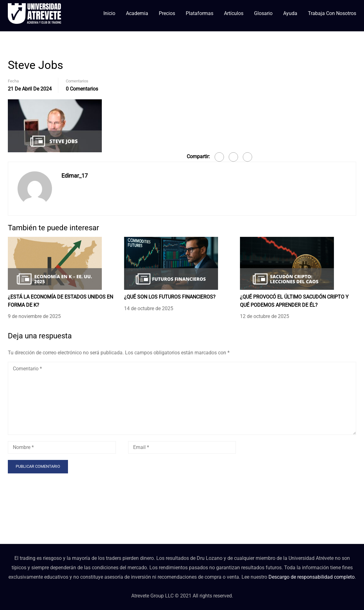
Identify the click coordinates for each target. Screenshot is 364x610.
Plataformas (200, 13)
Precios (167, 13)
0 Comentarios (82, 89)
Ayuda (290, 13)
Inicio (109, 13)
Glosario (263, 13)
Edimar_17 (75, 176)
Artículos (234, 13)
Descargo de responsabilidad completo (312, 577)
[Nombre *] (62, 447)
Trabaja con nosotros (332, 13)
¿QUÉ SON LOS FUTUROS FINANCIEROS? (170, 297)
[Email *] (182, 447)
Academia (137, 13)
